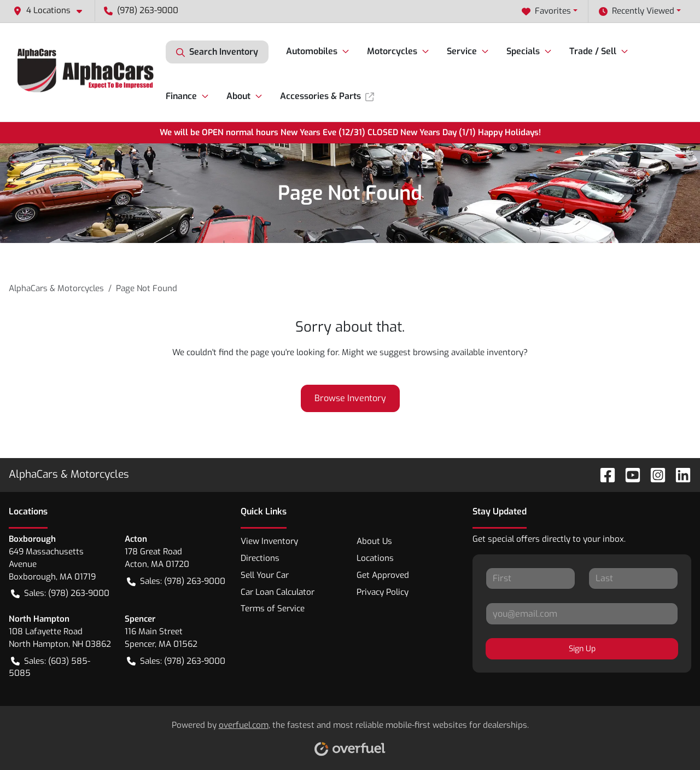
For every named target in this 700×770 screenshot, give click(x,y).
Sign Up (582, 649)
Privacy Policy (383, 592)
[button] (52, 11)
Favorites (546, 11)
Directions (260, 558)
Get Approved (383, 575)
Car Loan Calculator (278, 592)
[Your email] (582, 613)
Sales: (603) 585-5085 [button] (49, 667)
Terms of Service (273, 609)
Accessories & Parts (327, 96)
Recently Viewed (637, 11)
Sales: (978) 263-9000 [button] (60, 594)
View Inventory (269, 541)
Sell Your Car (265, 575)
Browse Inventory (350, 398)
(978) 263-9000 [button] (141, 10)
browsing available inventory (468, 352)
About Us (374, 541)
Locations (375, 558)
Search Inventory (217, 52)
